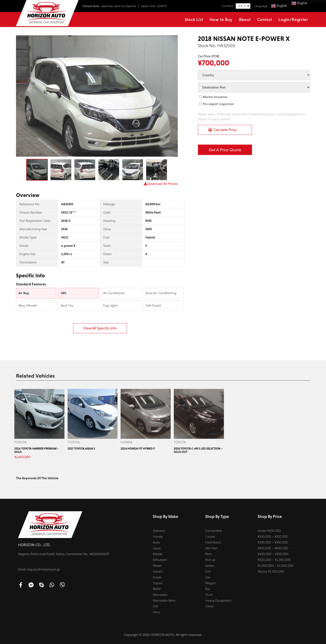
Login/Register (293, 20)
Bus (208, 589)
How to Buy (221, 20)
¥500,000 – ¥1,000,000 (274, 560)
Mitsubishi (160, 560)
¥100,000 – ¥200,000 (273, 536)
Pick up (210, 560)
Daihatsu (159, 531)
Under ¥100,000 (269, 531)
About (245, 20)
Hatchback (213, 542)
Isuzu (156, 542)
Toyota (158, 583)
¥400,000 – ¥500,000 (273, 554)
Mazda (158, 554)
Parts (209, 554)
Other (209, 606)
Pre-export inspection (218, 104)
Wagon (211, 583)
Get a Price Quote (225, 150)
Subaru (158, 571)
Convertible (214, 531)
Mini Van (211, 548)
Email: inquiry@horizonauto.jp (39, 569)
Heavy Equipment (218, 600)
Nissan (157, 566)
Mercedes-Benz (164, 600)
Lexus (157, 548)
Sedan (210, 566)
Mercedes (160, 595)
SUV (208, 571)
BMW (157, 589)
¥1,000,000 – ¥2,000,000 (275, 566)
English (279, 6)
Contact (265, 20)
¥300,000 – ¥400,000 (273, 548)
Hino (156, 612)
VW (156, 606)
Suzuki (157, 577)
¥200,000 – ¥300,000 (273, 542)
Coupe (210, 536)
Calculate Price (225, 130)
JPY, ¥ (242, 6)
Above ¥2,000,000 (271, 571)
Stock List (194, 20)
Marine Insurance (215, 97)
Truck (209, 595)
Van (208, 577)
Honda (158, 536)
